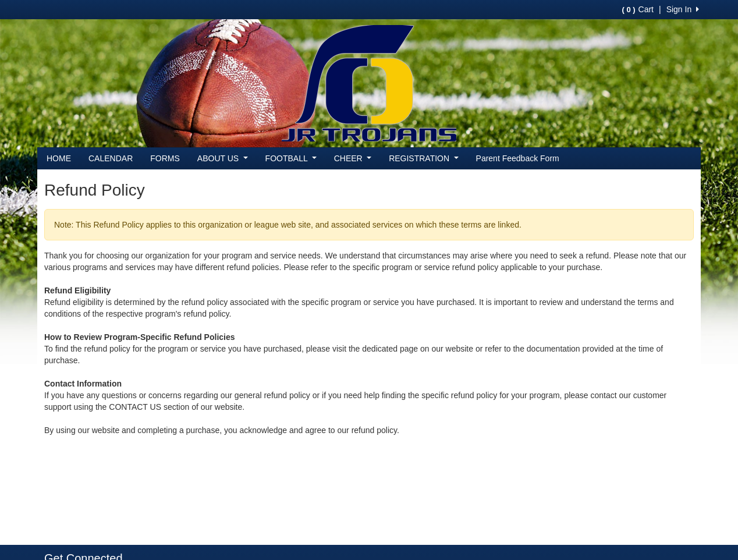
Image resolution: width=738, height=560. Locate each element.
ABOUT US (223, 158)
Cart (638, 9)
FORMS (165, 158)
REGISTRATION (423, 158)
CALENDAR (111, 158)
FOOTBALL (291, 158)
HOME (59, 158)
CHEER (353, 158)
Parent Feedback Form (518, 158)
